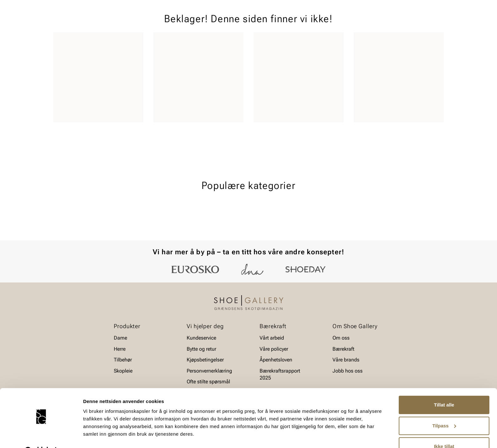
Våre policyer (274, 349)
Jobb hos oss (348, 371)
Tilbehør (123, 360)
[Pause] (439, 5)
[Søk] (298, 23)
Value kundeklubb (422, 42)
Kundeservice (201, 338)
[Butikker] (360, 23)
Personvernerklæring (209, 371)
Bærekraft (343, 349)
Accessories (132, 42)
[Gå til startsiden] (82, 23)
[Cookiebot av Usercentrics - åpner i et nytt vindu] (41, 436)
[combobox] (226, 23)
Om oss (341, 338)
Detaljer (92, 435)
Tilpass (444, 409)
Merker (383, 42)
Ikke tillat (444, 430)
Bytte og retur (201, 349)
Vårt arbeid (272, 338)
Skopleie (165, 42)
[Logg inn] (383, 23)
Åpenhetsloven (276, 360)
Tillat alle (444, 389)
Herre (81, 42)
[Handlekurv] (433, 23)
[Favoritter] (407, 23)
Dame (59, 42)
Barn (103, 42)
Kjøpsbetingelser (205, 360)
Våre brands (346, 360)
